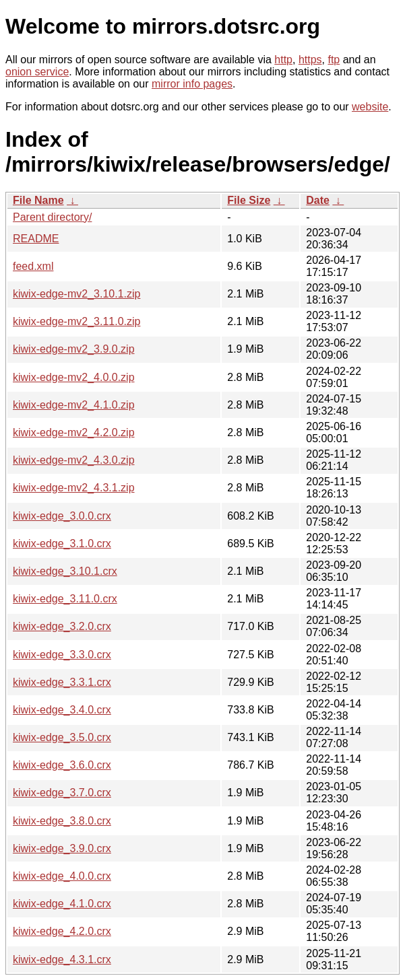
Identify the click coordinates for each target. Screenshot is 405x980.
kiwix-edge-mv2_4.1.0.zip (74, 405)
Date (318, 200)
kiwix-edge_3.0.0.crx (62, 516)
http (283, 60)
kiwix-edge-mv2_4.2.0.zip (74, 432)
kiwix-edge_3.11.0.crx (65, 599)
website (370, 107)
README (36, 239)
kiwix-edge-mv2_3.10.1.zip (76, 294)
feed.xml (33, 266)
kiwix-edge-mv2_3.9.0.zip (74, 349)
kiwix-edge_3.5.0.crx (62, 737)
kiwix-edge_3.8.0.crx (62, 821)
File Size (249, 200)
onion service (37, 72)
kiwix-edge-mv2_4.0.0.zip (74, 377)
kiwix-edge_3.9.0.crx (62, 848)
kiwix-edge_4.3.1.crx (62, 959)
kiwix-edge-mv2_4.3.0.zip (74, 460)
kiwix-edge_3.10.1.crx (65, 571)
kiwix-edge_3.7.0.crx (62, 793)
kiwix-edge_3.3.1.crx (62, 682)
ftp (334, 60)
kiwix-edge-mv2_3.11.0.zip (76, 321)
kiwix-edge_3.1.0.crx (62, 544)
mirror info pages (192, 84)
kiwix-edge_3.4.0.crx (62, 710)
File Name (38, 200)
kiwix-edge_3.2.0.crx (62, 626)
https (310, 60)
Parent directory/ (52, 217)
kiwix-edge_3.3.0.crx (62, 655)
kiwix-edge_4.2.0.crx (62, 931)
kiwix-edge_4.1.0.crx (62, 904)
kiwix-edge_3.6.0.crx (62, 765)
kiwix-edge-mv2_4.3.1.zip (74, 488)
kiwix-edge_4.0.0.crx (62, 876)
